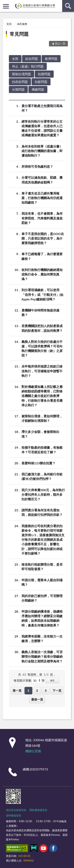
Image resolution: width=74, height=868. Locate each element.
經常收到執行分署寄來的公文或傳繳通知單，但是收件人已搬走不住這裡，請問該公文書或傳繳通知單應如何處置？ (42, 128)
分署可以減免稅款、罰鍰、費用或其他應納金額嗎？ (42, 180)
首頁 (9, 24)
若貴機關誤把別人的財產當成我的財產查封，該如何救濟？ (42, 328)
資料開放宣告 (14, 815)
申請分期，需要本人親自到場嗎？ (42, 582)
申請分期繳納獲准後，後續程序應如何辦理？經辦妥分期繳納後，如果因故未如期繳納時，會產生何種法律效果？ (42, 618)
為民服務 (22, 24)
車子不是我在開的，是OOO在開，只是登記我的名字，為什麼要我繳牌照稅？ (43, 238)
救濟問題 (51, 59)
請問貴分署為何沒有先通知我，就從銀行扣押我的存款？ (42, 512)
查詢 (68, 6)
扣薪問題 (41, 82)
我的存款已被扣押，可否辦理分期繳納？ (42, 598)
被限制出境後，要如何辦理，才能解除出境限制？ (42, 418)
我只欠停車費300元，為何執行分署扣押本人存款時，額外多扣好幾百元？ (43, 494)
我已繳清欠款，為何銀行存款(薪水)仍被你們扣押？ (42, 476)
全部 (15, 59)
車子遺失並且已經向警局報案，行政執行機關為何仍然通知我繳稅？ (42, 198)
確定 (52, 680)
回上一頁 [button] (60, 43)
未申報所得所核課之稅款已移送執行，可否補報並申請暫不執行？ (42, 371)
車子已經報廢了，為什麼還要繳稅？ (42, 256)
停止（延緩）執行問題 (28, 66)
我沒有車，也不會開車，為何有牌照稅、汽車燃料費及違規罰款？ (42, 218)
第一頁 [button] (17, 690)
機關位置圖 (33, 751)
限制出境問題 (22, 74)
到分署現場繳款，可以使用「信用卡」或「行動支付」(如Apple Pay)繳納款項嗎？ (42, 294)
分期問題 (18, 89)
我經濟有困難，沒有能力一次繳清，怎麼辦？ (42, 638)
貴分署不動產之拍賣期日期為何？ (42, 108)
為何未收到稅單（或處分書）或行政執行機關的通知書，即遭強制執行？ (42, 151)
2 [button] (37, 690)
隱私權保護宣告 (38, 810)
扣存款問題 (20, 82)
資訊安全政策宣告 (16, 810)
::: (3, 3)
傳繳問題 (38, 89)
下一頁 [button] (57, 690)
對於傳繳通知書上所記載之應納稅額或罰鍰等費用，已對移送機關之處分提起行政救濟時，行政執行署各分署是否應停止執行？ (42, 396)
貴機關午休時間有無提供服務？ (40, 312)
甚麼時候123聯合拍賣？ (38, 463)
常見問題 (19, 34)
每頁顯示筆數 (22, 680)
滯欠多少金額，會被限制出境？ (40, 434)
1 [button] (28, 690)
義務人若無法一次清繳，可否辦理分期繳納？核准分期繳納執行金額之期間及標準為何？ (42, 656)
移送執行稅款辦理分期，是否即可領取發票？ (42, 566)
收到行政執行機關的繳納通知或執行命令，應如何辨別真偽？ (42, 274)
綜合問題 (32, 59)
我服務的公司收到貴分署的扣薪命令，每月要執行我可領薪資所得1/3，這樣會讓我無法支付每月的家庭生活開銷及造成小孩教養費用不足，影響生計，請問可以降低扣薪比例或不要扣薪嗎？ (43, 539)
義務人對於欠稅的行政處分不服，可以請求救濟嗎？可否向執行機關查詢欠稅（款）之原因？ (42, 348)
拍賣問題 (44, 74)
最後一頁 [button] (37, 699)
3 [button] (46, 690)
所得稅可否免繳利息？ (37, 166)
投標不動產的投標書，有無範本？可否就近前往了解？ (42, 450)
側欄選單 (6, 6)
